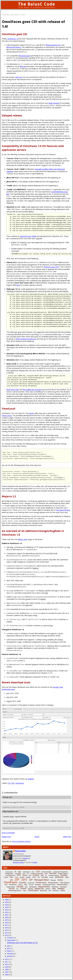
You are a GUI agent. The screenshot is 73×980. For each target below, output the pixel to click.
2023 (7, 910)
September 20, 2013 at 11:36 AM (13, 828)
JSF (17, 880)
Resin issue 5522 (13, 390)
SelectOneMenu (62, 885)
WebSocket (43, 891)
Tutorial (23, 889)
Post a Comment (8, 833)
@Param (23, 66)
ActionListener (9, 872)
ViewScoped (33, 890)
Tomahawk (63, 887)
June (9, 948)
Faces (31, 413)
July (8, 946)
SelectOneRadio (11, 887)
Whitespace (56, 891)
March (9, 951)
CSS (24, 874)
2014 (7, 933)
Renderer (38, 885)
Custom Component (37, 874)
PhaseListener (53, 883)
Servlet (20, 887)
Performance (41, 883)
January (10, 956)
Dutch (25, 875)
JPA (11, 880)
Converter (18, 874)
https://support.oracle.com (26, 339)
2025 (7, 905)
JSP (31, 880)
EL (46, 875)
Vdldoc (25, 891)
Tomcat (12, 889)
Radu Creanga (54, 103)
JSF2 (13, 783)
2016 (7, 928)
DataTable (53, 873)
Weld (50, 891)
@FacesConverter (53, 45)
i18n (39, 877)
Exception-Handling (54, 876)
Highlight (28, 877)
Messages (53, 880)
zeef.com (19, 77)
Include (51, 877)
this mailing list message (32, 390)
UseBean (48, 889)
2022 (7, 912)
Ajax (20, 872)
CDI (9, 783)
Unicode (30, 889)
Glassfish (22, 877)
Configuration (9, 874)
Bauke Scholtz (21, 851)
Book (33, 872)
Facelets (64, 875)
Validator (61, 889)
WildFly (63, 891)
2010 (7, 964)
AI (15, 872)
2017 (7, 925)
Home (37, 837)
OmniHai (23, 883)
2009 (7, 967)
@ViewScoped (24, 56)
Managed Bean (42, 880)
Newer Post (6, 837)
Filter (11, 877)
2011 (7, 962)
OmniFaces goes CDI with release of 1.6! (22, 943)
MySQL (60, 880)
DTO (19, 875)
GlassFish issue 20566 (28, 236)
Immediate (45, 877)
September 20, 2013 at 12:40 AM (13, 807)
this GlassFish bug (63, 510)
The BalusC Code (37, 4)
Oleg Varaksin (8, 811)
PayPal (35, 862)
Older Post (67, 837)
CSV (28, 874)
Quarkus (20, 885)
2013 (7, 935)
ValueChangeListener (15, 891)
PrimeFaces (13, 885)
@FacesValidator (14, 47)
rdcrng (5, 797)
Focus (16, 877)
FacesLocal (7, 415)
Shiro (26, 887)
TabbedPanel (55, 887)
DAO (46, 874)
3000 (7, 900)
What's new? (23, 539)
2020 (7, 917)
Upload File (39, 889)
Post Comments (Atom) (21, 841)
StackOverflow (44, 887)
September (11, 940)
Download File (11, 875)
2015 (7, 930)
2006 (7, 975)
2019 (7, 920)
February (10, 954)
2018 (7, 923)
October (10, 938)
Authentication (27, 872)
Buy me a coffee (18, 862)
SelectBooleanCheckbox (49, 885)
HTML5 (34, 877)
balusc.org (27, 858)
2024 (7, 907)
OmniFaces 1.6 (13, 39)
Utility (54, 889)
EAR (30, 876)
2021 (7, 915)
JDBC (67, 877)
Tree (17, 889)
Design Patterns (63, 874)
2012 (7, 959)
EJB (42, 875)
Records (31, 885)
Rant (26, 885)
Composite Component (60, 872)
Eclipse (36, 875)
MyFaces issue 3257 (52, 267)
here (18, 285)
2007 (7, 972)
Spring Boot (33, 887)
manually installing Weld (44, 169)
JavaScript (59, 877)
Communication (46, 872)
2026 (7, 902)
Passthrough (31, 883)
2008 (7, 969)
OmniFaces (20, 783)
